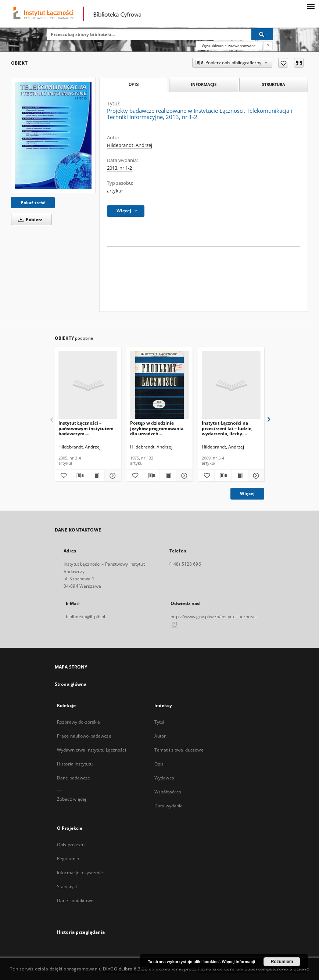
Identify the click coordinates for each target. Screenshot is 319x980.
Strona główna (71, 684)
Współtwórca (168, 792)
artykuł (115, 191)
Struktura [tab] (274, 84)
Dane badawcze (74, 778)
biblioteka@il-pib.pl (85, 617)
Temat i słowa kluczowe (179, 750)
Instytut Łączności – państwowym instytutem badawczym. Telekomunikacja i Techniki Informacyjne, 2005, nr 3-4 (86, 428)
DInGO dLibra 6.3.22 (125, 969)
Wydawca (164, 778)
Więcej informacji (239, 962)
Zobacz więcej (72, 799)
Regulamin (68, 859)
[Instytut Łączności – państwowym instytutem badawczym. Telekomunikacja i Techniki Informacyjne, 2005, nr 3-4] (88, 385)
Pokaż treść (33, 203)
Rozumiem (282, 962)
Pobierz (29, 219)
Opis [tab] (134, 84)
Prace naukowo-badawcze (84, 736)
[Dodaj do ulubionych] (283, 63)
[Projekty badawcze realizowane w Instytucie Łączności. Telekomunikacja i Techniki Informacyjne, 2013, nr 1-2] (53, 135)
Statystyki (67, 887)
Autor (160, 736)
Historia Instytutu (75, 764)
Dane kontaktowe (75, 900)
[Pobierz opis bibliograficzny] (79, 476)
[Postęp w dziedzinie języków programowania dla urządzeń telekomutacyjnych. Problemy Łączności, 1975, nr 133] (159, 385)
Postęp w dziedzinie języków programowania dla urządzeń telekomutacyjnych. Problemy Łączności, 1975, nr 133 (159, 428)
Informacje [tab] (204, 84)
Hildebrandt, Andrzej (130, 145)
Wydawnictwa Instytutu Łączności (92, 750)
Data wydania (169, 806)
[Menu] (311, 6)
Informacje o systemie (80, 873)
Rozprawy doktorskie (78, 722)
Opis (159, 764)
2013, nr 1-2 (119, 168)
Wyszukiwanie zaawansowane (229, 46)
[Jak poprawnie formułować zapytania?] (268, 46)
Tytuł (159, 722)
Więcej (247, 493)
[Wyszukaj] (262, 34)
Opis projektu (71, 845)
